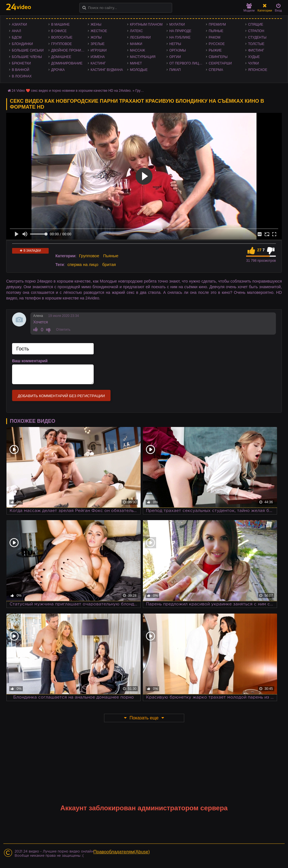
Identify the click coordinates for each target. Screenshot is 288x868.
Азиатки (19, 24)
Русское (217, 44)
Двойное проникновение (69, 50)
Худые (254, 57)
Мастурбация (143, 57)
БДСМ (17, 37)
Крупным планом (146, 24)
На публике (180, 37)
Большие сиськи (28, 50)
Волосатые (62, 37)
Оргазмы (178, 50)
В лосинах (22, 76)
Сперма (216, 70)
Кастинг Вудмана (107, 70)
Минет (136, 63)
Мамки (136, 44)
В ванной (21, 70)
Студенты (257, 37)
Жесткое (99, 31)
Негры (175, 44)
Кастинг (98, 63)
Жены (96, 24)
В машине (60, 24)
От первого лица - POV (188, 63)
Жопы (96, 37)
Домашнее (61, 57)
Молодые (139, 70)
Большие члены (27, 57)
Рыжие (215, 50)
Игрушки (99, 50)
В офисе (59, 31)
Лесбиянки (140, 37)
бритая (109, 264)
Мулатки (177, 24)
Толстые (256, 44)
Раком (214, 37)
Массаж (138, 50)
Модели (249, 8)
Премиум (217, 24)
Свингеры (218, 57)
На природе (180, 31)
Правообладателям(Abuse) (122, 852)
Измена (98, 57)
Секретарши (220, 63)
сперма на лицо (83, 264)
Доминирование (67, 63)
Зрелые (98, 44)
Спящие (256, 24)
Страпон (256, 31)
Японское (258, 70)
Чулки (254, 63)
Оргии (175, 57)
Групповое (61, 44)
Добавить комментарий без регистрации (61, 396)
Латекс (136, 31)
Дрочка (58, 70)
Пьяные (216, 31)
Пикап (175, 70)
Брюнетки (21, 63)
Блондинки (22, 44)
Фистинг (256, 50)
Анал (16, 31)
